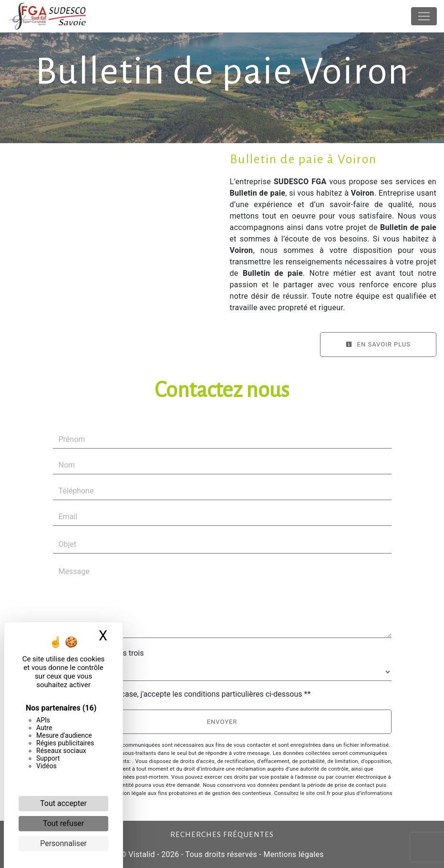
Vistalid (142, 854)
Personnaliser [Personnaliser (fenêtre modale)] (63, 843)
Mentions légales (293, 854)
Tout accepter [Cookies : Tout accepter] (63, 803)
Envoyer (222, 722)
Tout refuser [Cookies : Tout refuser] (63, 823)
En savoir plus (378, 344)
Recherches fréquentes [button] (222, 835)
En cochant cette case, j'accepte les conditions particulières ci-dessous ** (187, 694)
